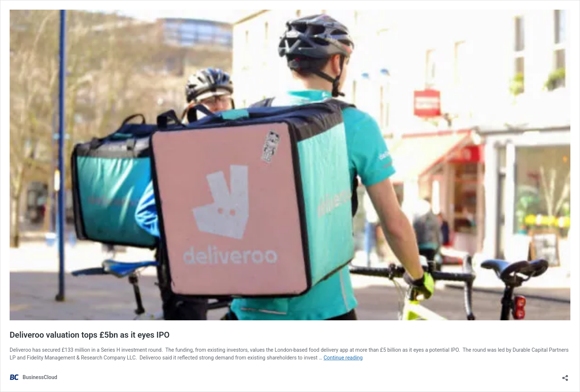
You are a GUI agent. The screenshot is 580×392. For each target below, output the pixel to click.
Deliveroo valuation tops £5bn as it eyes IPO (90, 335)
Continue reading (343, 358)
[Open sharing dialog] (565, 376)
